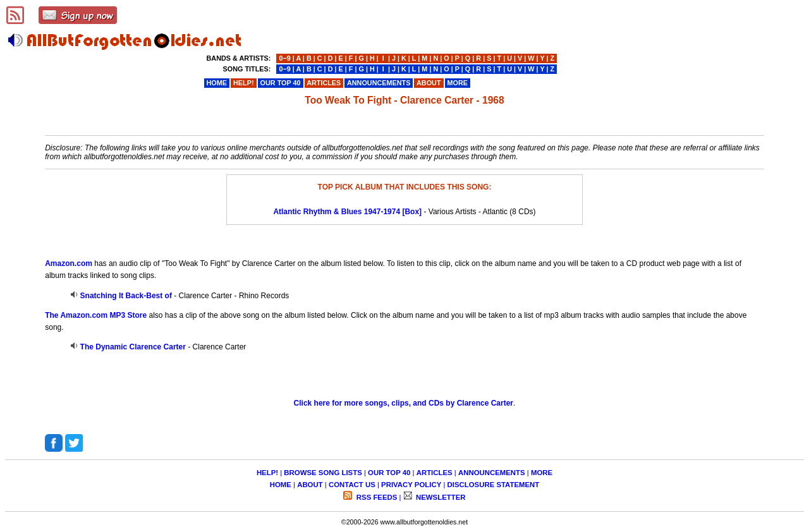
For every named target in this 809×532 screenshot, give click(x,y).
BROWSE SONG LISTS (323, 473)
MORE (542, 473)
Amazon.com (69, 263)
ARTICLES (435, 473)
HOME (281, 485)
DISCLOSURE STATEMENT (494, 485)
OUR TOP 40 (389, 473)
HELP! (267, 473)
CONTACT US (352, 485)
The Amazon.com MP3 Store (96, 315)
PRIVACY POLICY (411, 485)
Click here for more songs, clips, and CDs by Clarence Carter (404, 403)
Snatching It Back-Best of (126, 296)
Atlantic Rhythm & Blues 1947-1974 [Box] (347, 212)
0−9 (284, 58)
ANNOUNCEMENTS (492, 473)
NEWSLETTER (440, 497)
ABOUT (310, 485)
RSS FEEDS (376, 497)
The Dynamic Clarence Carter (133, 347)
